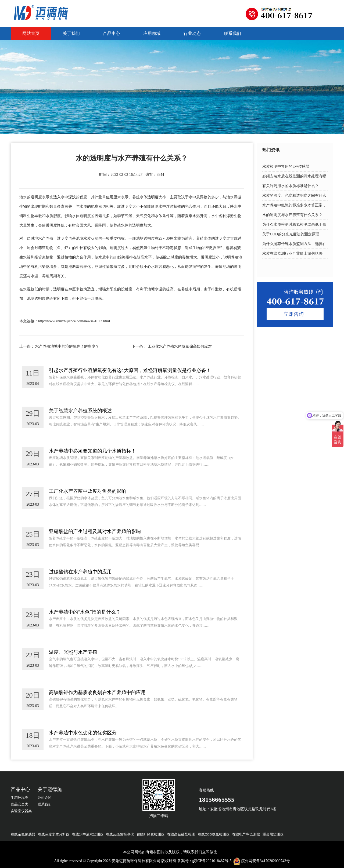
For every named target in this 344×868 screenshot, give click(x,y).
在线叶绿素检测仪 (150, 834)
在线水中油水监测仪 (88, 834)
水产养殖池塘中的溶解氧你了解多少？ (67, 346)
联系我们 (232, 33)
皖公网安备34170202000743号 (266, 861)
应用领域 (152, 33)
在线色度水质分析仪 (54, 834)
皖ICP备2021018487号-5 (212, 861)
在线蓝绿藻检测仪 (120, 834)
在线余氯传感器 (23, 834)
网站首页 (31, 33)
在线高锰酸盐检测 (181, 834)
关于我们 (71, 33)
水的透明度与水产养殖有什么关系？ (292, 215)
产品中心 (112, 33)
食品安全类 (19, 804)
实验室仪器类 (21, 811)
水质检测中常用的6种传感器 (286, 167)
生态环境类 (19, 798)
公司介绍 (45, 798)
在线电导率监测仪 (246, 834)
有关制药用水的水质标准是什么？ (291, 186)
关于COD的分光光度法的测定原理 (291, 234)
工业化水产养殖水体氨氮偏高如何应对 (180, 346)
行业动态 (192, 33)
